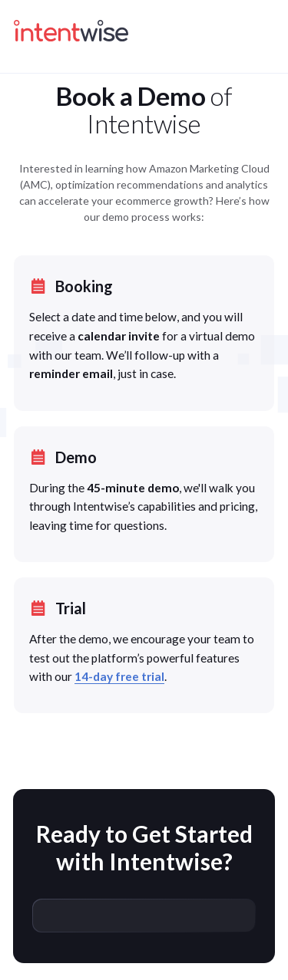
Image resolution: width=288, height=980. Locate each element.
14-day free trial (119, 676)
